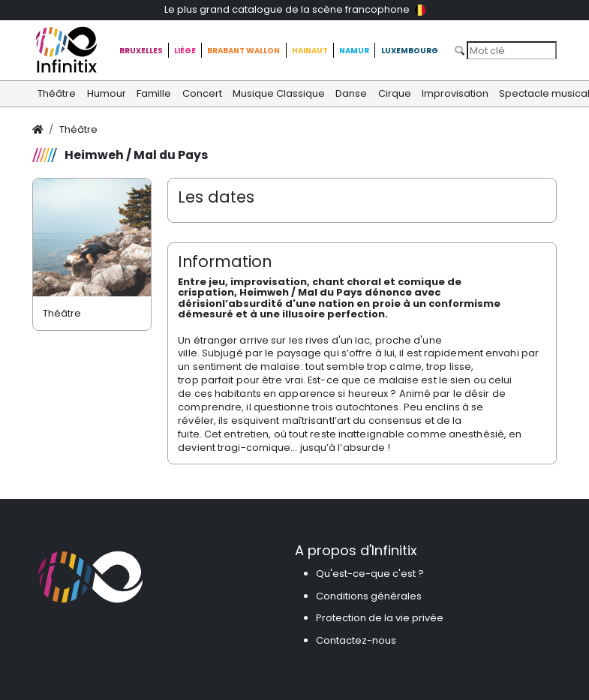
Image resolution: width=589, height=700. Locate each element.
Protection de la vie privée (380, 618)
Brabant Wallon (243, 51)
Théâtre (57, 93)
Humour (107, 93)
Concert (202, 93)
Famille (154, 93)
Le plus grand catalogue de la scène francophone (295, 9)
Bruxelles (141, 51)
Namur (354, 51)
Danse (351, 93)
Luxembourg (410, 51)
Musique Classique (279, 93)
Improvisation (455, 93)
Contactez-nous (356, 640)
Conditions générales (369, 596)
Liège (185, 51)
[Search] (512, 50)
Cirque (395, 93)
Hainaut (310, 51)
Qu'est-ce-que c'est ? (370, 574)
